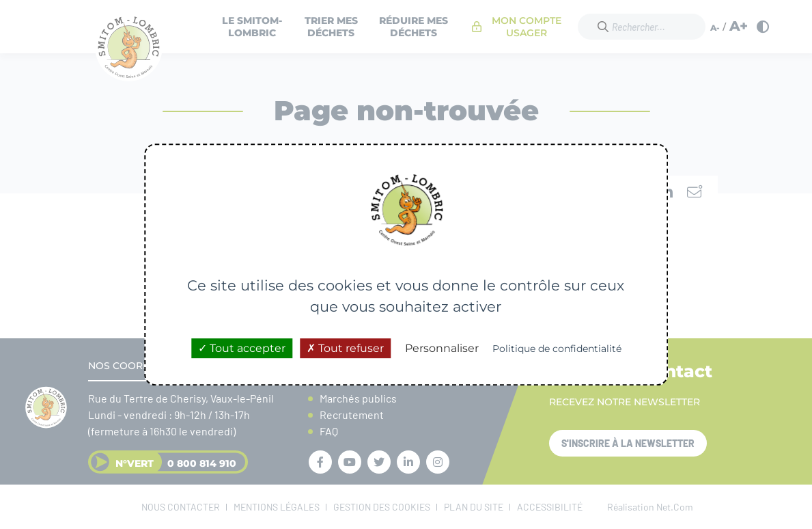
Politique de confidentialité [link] (557, 349)
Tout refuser (345, 348)
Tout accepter (242, 348)
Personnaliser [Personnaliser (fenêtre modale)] (442, 348)
